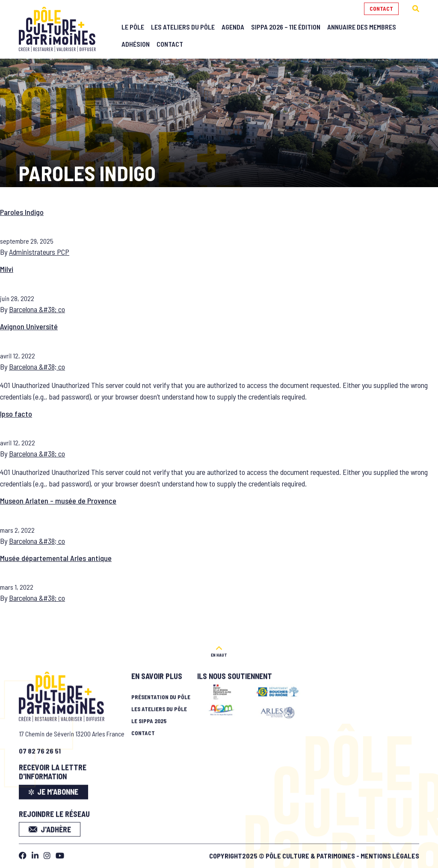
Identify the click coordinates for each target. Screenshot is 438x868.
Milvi (7, 269)
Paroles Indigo (22, 212)
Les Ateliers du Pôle (183, 27)
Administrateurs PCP (39, 252)
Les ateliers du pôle (159, 706)
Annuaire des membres (362, 27)
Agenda (233, 27)
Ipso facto (16, 414)
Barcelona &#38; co (37, 309)
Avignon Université (29, 326)
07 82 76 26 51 (40, 748)
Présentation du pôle (161, 694)
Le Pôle (133, 27)
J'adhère (50, 826)
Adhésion (136, 44)
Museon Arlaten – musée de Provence (58, 501)
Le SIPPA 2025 (149, 718)
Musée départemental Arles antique (56, 558)
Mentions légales (390, 853)
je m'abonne (54, 789)
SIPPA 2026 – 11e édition (286, 27)
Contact (381, 9)
